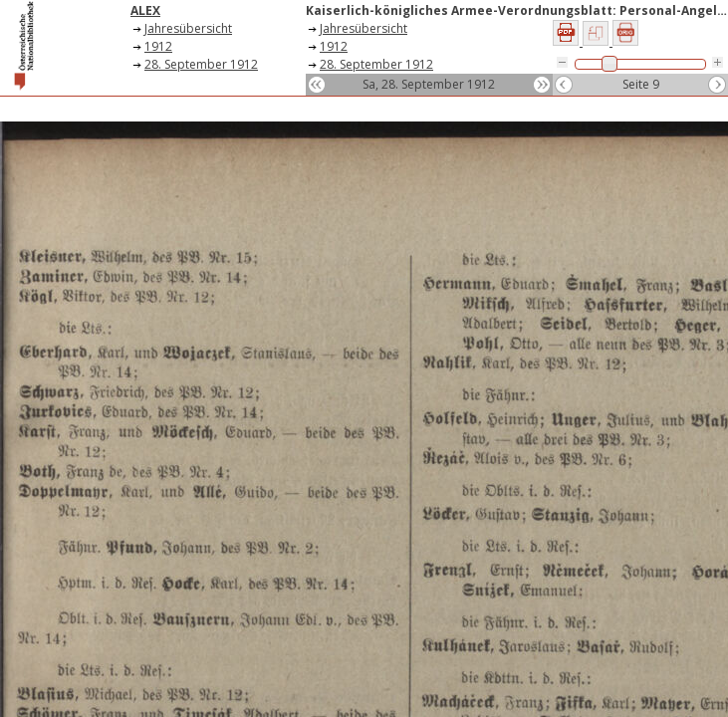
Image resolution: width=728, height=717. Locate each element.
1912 (158, 46)
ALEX (145, 10)
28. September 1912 (201, 64)
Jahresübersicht (188, 28)
